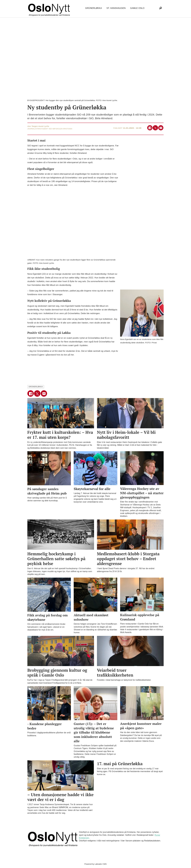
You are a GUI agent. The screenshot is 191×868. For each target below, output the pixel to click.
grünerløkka (36, 387)
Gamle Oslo (137, 8)
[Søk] (161, 8)
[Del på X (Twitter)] (155, 128)
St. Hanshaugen (116, 8)
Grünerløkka (94, 8)
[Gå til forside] (50, 8)
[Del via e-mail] (161, 128)
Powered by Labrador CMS (96, 864)
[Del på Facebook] (150, 128)
